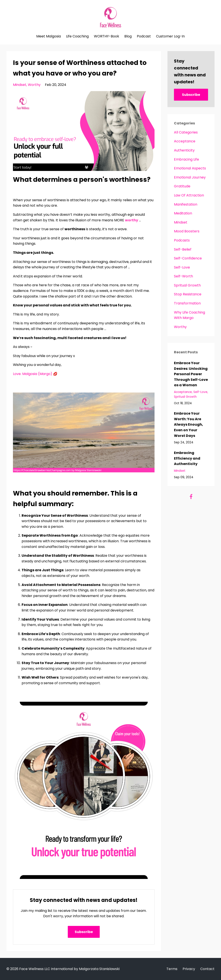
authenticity (184, 150)
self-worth (183, 276)
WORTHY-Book (107, 36)
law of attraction (189, 195)
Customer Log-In (170, 36)
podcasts (182, 240)
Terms (172, 969)
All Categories (186, 132)
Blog (128, 36)
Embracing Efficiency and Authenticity (187, 458)
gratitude (182, 186)
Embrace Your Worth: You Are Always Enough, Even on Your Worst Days (189, 424)
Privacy (189, 969)
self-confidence (188, 258)
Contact (207, 969)
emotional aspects (190, 168)
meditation (183, 213)
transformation (187, 303)
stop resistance (188, 294)
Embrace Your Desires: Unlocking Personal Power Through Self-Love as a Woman (191, 374)
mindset (20, 85)
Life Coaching (77, 36)
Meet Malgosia (49, 36)
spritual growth (187, 285)
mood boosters (187, 231)
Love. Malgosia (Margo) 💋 (35, 374)
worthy (34, 85)
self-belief (183, 249)
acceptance (185, 141)
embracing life (186, 159)
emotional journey (190, 177)
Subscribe (84, 932)
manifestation (186, 204)
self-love (182, 267)
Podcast (144, 36)
